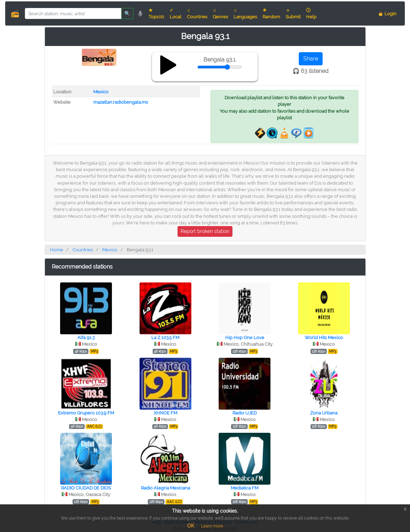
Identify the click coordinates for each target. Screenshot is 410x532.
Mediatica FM (245, 488)
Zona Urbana (324, 413)
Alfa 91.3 (86, 338)
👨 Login (387, 14)
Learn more (212, 526)
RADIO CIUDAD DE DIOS (86, 488)
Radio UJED (245, 413)
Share (311, 59)
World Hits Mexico (324, 338)
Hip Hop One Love (245, 338)
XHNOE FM (165, 413)
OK (191, 526)
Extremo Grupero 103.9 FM (86, 413)
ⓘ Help (311, 13)
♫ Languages (245, 13)
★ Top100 (156, 13)
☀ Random (271, 13)
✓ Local (175, 13)
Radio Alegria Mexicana (165, 488)
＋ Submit (293, 13)
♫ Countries (197, 13)
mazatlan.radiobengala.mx (121, 102)
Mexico (101, 92)
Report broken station (205, 231)
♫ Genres (220, 13)
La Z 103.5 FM (165, 338)
